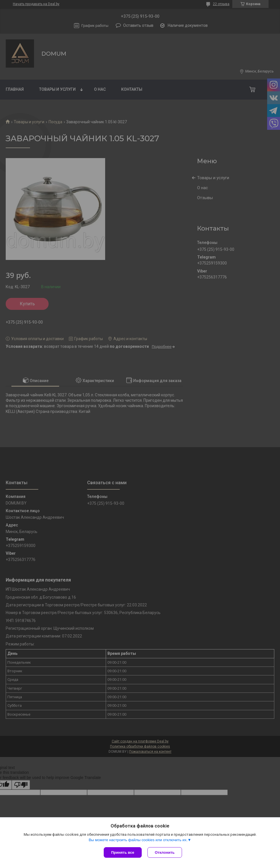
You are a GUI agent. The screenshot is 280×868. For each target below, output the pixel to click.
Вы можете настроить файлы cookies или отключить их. (138, 840)
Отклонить (165, 852)
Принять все (123, 852)
